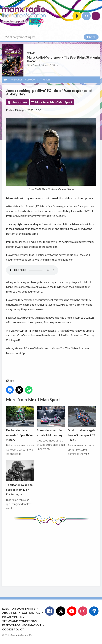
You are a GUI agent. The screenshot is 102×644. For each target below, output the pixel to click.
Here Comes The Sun (37, 79)
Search (91, 37)
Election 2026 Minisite (19, 608)
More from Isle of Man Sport (54, 102)
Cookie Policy (13, 629)
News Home (19, 102)
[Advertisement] (54, 553)
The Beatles (15, 79)
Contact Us (31, 613)
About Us (9, 613)
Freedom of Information (22, 625)
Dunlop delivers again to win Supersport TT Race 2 (82, 424)
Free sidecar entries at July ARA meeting (51, 421)
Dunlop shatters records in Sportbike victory (20, 424)
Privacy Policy (13, 617)
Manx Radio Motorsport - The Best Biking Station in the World (63, 59)
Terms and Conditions (19, 621)
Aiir (30, 635)
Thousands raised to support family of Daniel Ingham (20, 478)
